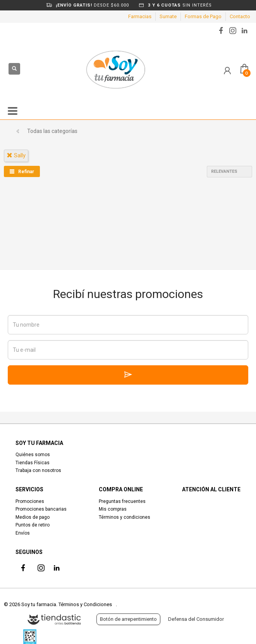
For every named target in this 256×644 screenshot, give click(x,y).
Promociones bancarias (41, 509)
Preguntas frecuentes (122, 501)
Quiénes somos (33, 455)
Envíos (23, 533)
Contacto (240, 16)
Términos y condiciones (125, 517)
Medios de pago (33, 517)
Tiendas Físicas (33, 463)
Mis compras (113, 509)
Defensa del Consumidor (196, 619)
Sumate (168, 16)
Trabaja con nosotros (38, 470)
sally (16, 155)
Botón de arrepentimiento (128, 619)
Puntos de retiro (33, 525)
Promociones (30, 501)
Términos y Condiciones (85, 604)
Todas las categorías (52, 131)
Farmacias (140, 16)
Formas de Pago (203, 16)
